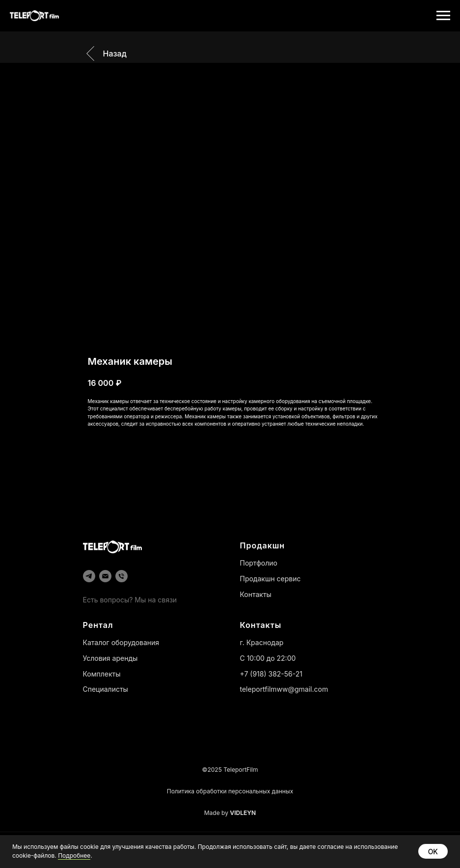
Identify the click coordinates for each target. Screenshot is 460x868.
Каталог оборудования (121, 642)
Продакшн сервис (271, 579)
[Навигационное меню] (443, 16)
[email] (105, 576)
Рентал (98, 625)
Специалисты (106, 689)
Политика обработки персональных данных (230, 791)
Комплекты (102, 674)
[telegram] (89, 576)
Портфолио (259, 563)
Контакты (256, 594)
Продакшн (263, 545)
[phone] (122, 576)
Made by (230, 813)
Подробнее (74, 855)
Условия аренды (110, 658)
